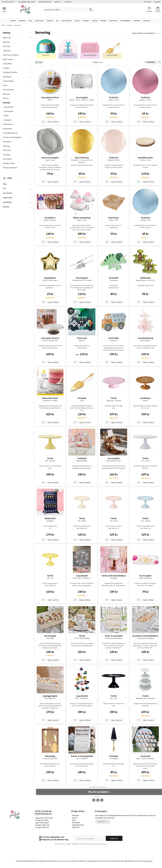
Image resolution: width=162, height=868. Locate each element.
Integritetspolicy (78, 825)
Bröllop (77, 21)
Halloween (147, 21)
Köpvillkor (76, 815)
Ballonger (86, 21)
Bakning (95, 21)
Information (147, 2)
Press (74, 820)
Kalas (30, 21)
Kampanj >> (69, 2)
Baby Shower (39, 21)
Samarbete (76, 823)
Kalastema (22, 21)
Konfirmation (113, 21)
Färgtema (50, 21)
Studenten (137, 21)
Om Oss (75, 818)
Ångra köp (76, 827)
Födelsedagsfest (125, 21)
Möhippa (103, 21)
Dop (57, 21)
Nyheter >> (58, 2)
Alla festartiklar (67, 21)
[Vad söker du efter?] (69, 10)
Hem (3, 25)
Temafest (13, 21)
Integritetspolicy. (101, 844)
